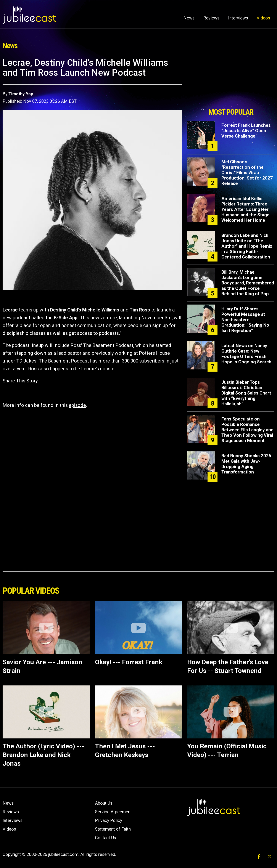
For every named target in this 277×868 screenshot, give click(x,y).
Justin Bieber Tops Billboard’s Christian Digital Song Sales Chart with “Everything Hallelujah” (246, 393)
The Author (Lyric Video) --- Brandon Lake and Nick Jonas (43, 755)
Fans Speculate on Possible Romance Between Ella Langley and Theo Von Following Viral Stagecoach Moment (247, 430)
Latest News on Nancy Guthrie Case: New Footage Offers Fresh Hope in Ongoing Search (246, 354)
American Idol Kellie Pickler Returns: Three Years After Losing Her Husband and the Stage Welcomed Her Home (245, 209)
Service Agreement (113, 812)
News (189, 18)
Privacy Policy (109, 820)
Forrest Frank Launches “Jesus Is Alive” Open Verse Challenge (246, 131)
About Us (104, 803)
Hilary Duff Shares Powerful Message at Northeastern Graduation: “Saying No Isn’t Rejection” (245, 320)
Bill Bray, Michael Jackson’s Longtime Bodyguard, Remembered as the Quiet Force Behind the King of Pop (248, 283)
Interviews (238, 18)
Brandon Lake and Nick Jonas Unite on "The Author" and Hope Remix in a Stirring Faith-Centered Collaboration (247, 246)
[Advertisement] (231, 82)
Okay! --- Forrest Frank (129, 662)
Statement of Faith (113, 829)
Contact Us (105, 838)
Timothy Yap (21, 94)
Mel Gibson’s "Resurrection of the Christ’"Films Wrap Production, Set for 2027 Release (247, 173)
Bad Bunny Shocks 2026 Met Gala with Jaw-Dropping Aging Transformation (246, 464)
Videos (263, 18)
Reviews (211, 18)
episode (77, 405)
